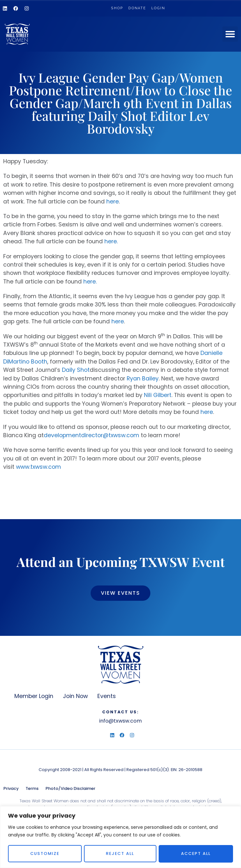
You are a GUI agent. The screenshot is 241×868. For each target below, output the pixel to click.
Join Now (75, 696)
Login (158, 8)
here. (111, 241)
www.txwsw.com (38, 467)
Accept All (196, 853)
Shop (117, 8)
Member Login (34, 696)
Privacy (11, 788)
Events (107, 696)
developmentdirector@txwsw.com (91, 435)
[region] (120, 837)
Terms (32, 788)
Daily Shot (76, 370)
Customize (45, 853)
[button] (230, 34)
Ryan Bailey (143, 379)
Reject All (120, 853)
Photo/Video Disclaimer (71, 788)
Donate (137, 8)
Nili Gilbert (158, 395)
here (113, 202)
